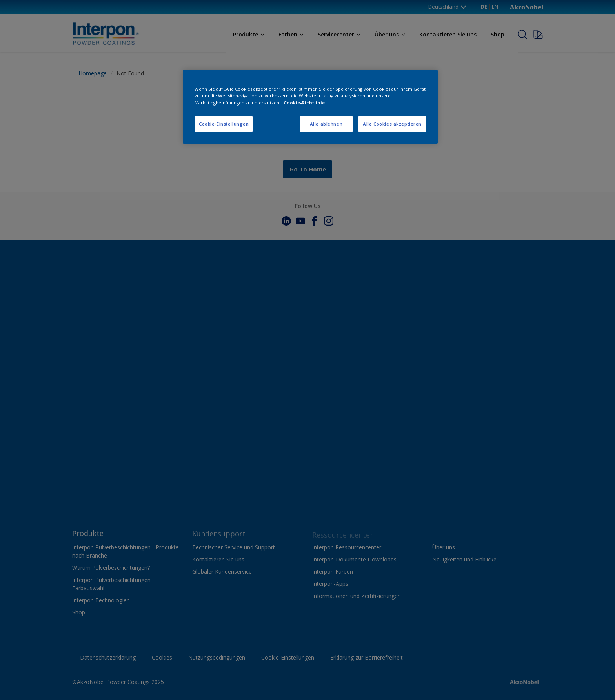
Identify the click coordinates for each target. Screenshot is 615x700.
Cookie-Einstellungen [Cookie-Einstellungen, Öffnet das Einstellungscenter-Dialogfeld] (224, 124)
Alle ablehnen (326, 124)
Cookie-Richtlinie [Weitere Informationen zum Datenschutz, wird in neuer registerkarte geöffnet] (304, 103)
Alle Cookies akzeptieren (392, 124)
